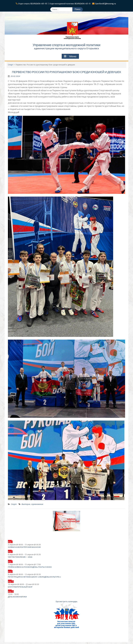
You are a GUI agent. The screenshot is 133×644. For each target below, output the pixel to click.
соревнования (37, 504)
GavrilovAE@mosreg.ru (105, 4)
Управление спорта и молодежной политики (66, 45)
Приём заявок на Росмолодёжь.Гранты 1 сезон (30, 567)
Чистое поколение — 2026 (20, 557)
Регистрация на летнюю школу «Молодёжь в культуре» (34, 577)
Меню (70, 56)
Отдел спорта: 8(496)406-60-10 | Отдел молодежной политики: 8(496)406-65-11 (54, 4)
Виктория (26, 504)
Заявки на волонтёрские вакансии (24, 547)
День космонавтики (17, 597)
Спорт (14, 504)
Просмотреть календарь (66, 601)
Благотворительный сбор (20, 587)
